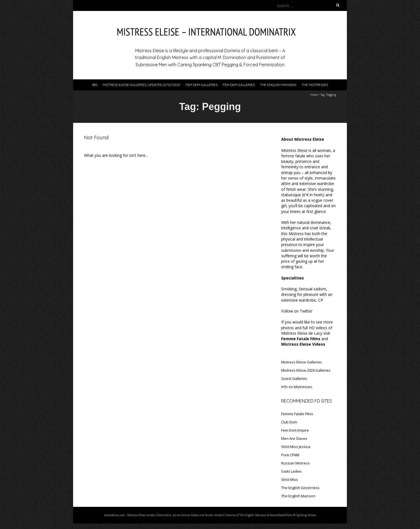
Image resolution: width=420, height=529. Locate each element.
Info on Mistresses (297, 387)
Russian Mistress (295, 463)
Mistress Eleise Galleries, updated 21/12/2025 (141, 85)
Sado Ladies (291, 471)
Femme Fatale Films (297, 414)
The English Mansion (278, 85)
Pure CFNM (290, 455)
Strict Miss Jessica (296, 447)
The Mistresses (315, 85)
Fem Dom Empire (295, 430)
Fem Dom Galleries (202, 85)
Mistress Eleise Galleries (302, 362)
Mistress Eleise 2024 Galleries (306, 370)
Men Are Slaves (294, 438)
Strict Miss (290, 479)
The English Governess (300, 488)
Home (314, 95)
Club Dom (289, 422)
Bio (95, 85)
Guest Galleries (294, 378)
